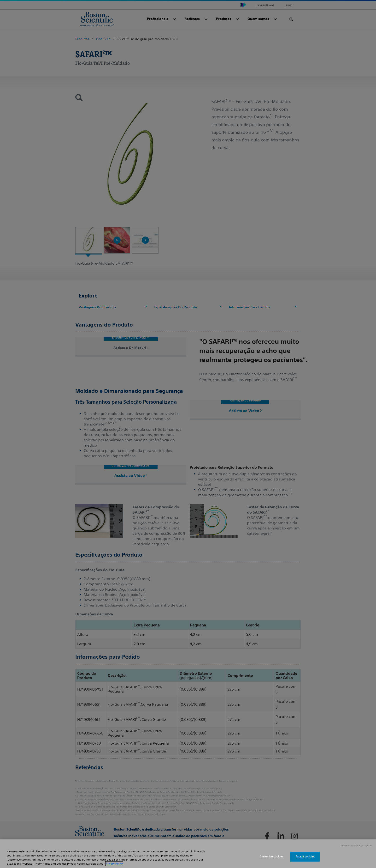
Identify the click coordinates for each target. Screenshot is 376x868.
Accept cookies (305, 857)
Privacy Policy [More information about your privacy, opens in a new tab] (114, 864)
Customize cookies (271, 857)
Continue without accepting (356, 846)
